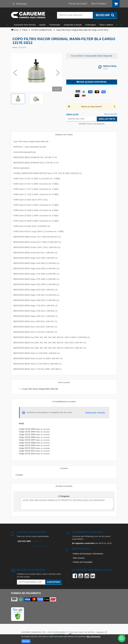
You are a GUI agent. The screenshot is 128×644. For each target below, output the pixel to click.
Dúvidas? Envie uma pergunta (92, 124)
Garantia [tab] (64, 468)
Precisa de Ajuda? (78, 4)
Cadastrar (54, 582)
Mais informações (93, 637)
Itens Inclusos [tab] (64, 382)
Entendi (26, 641)
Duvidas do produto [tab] (64, 486)
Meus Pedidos (99, 4)
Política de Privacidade (83, 562)
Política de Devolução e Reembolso (88, 554)
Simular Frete (107, 119)
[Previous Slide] (15, 72)
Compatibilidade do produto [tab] (64, 402)
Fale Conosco (79, 558)
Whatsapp (20, 4)
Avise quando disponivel (92, 82)
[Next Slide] (58, 72)
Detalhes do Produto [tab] (64, 135)
